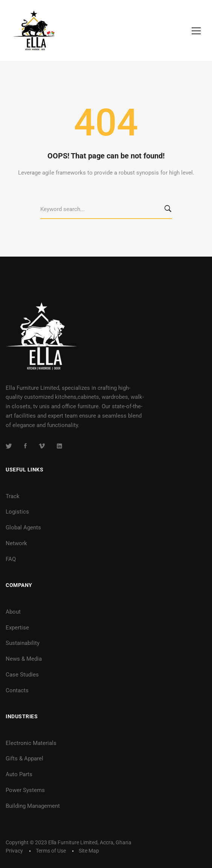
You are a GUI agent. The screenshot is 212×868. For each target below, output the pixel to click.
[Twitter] (9, 446)
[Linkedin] (59, 446)
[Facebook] (25, 446)
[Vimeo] (42, 446)
